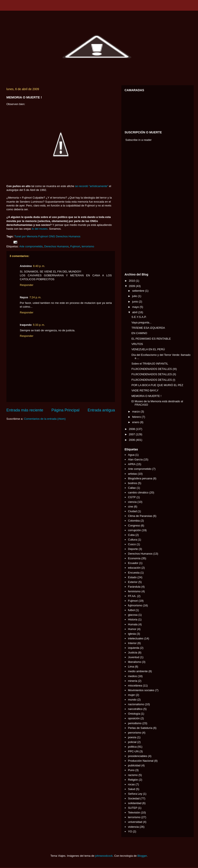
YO (130, 831)
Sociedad (134, 798)
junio (136, 302)
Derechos (62, 236)
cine (131, 507)
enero (136, 422)
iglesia (132, 634)
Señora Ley (135, 794)
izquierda (134, 648)
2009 (132, 286)
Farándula (134, 587)
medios (132, 676)
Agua (131, 455)
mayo (136, 307)
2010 (132, 281)
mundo (132, 700)
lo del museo (40, 229)
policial (132, 742)
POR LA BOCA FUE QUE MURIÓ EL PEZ (157, 385)
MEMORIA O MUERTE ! (146, 396)
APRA (132, 464)
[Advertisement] (137, 208)
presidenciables (138, 756)
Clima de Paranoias (140, 516)
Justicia (133, 652)
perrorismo (135, 733)
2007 (132, 434)
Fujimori (43, 236)
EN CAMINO (139, 333)
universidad (135, 822)
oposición (134, 718)
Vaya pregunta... (141, 322)
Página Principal (65, 410)
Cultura (132, 540)
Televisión (134, 812)
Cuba (131, 535)
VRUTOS (137, 344)
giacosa (133, 615)
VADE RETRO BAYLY (145, 390)
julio (135, 296)
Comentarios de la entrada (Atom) (45, 419)
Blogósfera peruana (140, 478)
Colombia (134, 521)
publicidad (134, 765)
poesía (132, 737)
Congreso (134, 526)
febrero (137, 417)
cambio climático (138, 492)
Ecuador (133, 563)
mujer (131, 695)
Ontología (134, 714)
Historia (133, 619)
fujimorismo (135, 605)
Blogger (142, 856)
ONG (52, 236)
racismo (133, 775)
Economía (134, 558)
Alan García (135, 459)
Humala (133, 624)
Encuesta (134, 573)
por (24, 236)
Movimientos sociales (141, 690)
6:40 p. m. (39, 266)
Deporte (133, 549)
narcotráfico (135, 709)
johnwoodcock (104, 856)
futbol (131, 610)
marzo (136, 412)
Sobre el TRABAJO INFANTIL (150, 364)
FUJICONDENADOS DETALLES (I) (153, 380)
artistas (132, 474)
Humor (132, 629)
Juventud (134, 657)
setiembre (139, 291)
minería (133, 681)
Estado (132, 577)
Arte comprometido (31, 246)
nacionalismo (136, 704)
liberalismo (135, 662)
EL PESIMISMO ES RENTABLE (151, 339)
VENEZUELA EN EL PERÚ (148, 349)
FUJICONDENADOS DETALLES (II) (154, 374)
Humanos (75, 236)
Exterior (133, 582)
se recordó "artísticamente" (92, 186)
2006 (132, 440)
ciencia (132, 502)
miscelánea (135, 686)
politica (132, 747)
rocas (131, 784)
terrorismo (88, 246)
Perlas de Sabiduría (140, 728)
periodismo (135, 723)
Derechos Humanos (57, 246)
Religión (133, 780)
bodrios (133, 483)
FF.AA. (132, 596)
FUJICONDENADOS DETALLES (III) (154, 369)
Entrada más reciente (25, 410)
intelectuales (136, 638)
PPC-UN (133, 751)
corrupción (134, 530)
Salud (131, 789)
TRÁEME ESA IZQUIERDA (148, 328)
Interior (132, 643)
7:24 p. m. (35, 297)
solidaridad (135, 803)
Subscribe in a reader (139, 140)
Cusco (132, 544)
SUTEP (133, 808)
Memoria (32, 236)
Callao (132, 488)
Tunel (18, 236)
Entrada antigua (101, 410)
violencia (133, 827)
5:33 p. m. (39, 325)
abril (135, 312)
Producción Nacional (141, 761)
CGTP (132, 497)
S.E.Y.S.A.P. (139, 317)
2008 (132, 429)
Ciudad (132, 511)
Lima (131, 667)
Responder (27, 285)
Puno (131, 770)
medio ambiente (138, 671)
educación (134, 568)
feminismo (134, 591)
